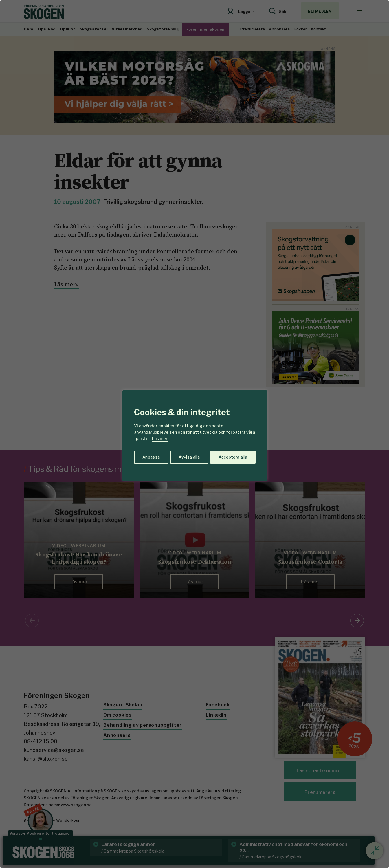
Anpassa (151, 457)
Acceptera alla (233, 457)
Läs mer (160, 438)
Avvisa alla (188, 457)
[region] (195, 434)
